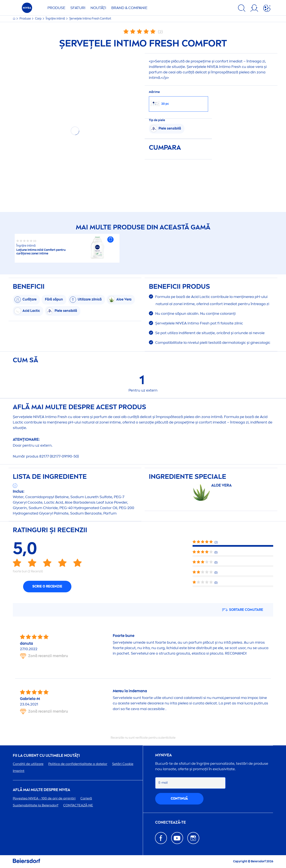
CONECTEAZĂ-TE (171, 822)
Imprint (19, 771)
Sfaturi (78, 8)
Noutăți (98, 8)
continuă (179, 799)
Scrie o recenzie (47, 586)
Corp (39, 19)
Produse (56, 8)
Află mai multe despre (41, 790)
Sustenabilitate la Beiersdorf (36, 805)
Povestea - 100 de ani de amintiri (44, 798)
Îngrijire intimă (56, 19)
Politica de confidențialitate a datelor (78, 764)
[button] (110, 239)
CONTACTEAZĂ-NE (78, 805)
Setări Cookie (123, 764)
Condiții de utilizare (28, 764)
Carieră (86, 798)
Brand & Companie (129, 8)
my (163, 755)
